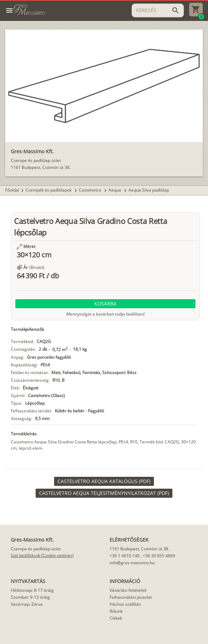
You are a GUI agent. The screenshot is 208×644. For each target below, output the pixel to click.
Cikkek (116, 618)
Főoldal (12, 190)
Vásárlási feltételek (128, 590)
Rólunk (116, 611)
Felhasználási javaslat (131, 597)
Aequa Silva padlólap (149, 190)
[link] (104, 481)
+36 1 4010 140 (125, 556)
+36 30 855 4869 (159, 556)
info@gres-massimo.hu (132, 563)
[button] (105, 304)
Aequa (115, 190)
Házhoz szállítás (125, 604)
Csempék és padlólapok (49, 190)
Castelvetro (91, 190)
